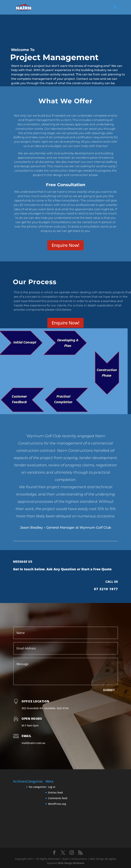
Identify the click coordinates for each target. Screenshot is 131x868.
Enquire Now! (65, 245)
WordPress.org (57, 804)
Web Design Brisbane (71, 863)
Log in (52, 787)
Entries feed (55, 792)
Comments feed (58, 798)
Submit (109, 690)
